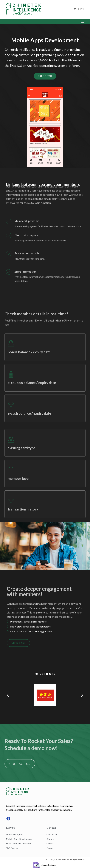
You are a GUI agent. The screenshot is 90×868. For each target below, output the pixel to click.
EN (82, 9)
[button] (8, 695)
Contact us (52, 834)
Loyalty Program (15, 834)
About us (51, 839)
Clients (50, 844)
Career (50, 848)
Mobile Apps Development (19, 839)
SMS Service (12, 848)
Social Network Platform (18, 844)
